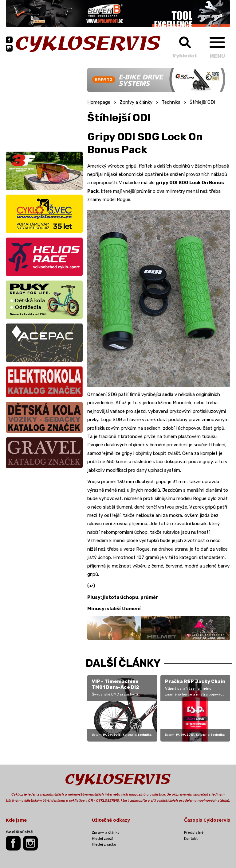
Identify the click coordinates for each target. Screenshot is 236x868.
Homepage (99, 102)
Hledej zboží (102, 839)
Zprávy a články (136, 102)
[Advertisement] (44, 107)
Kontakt (191, 839)
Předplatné (194, 832)
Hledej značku (104, 844)
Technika (171, 102)
